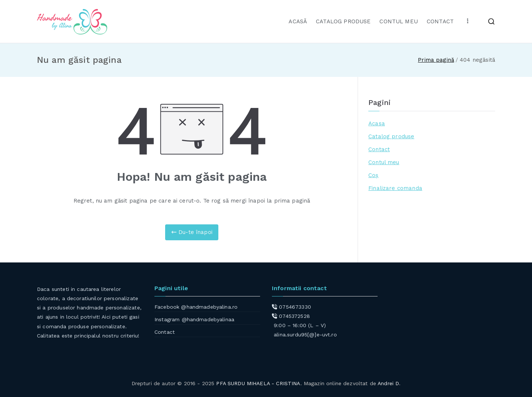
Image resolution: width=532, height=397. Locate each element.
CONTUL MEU (399, 21)
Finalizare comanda (395, 188)
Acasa (377, 123)
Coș (373, 175)
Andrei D (388, 383)
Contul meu (384, 162)
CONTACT (440, 21)
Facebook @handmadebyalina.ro (196, 307)
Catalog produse (391, 136)
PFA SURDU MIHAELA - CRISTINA (258, 383)
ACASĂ (298, 21)
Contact (379, 149)
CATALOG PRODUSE (343, 21)
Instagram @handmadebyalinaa (194, 319)
